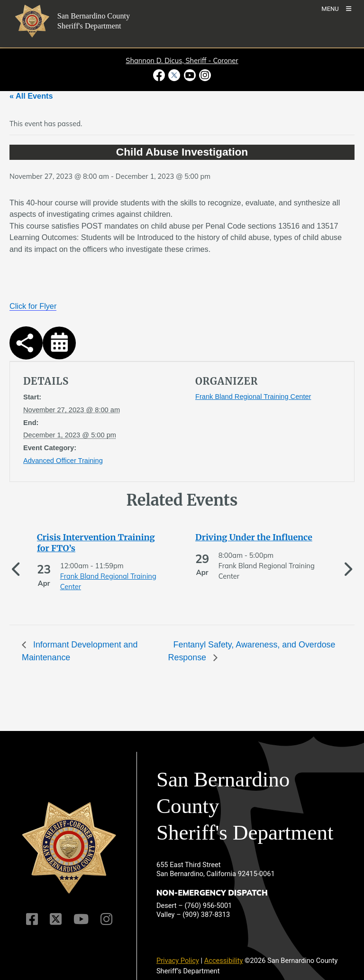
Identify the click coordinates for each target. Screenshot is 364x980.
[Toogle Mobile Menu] (336, 8)
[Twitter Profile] (56, 919)
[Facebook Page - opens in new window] (160, 75)
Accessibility (224, 961)
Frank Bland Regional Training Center (253, 397)
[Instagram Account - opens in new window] (204, 75)
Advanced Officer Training (63, 461)
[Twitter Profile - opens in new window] (174, 75)
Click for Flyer (33, 306)
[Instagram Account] (106, 919)
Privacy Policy (178, 961)
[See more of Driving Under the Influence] (261, 537)
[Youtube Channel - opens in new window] (190, 75)
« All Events (31, 96)
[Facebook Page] (32, 919)
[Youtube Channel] (81, 919)
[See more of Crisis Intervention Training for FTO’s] (103, 543)
